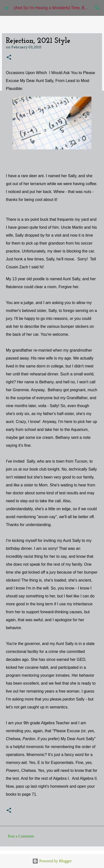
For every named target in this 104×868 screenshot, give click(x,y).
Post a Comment (21, 836)
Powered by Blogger (52, 861)
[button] (9, 58)
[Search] (97, 8)
